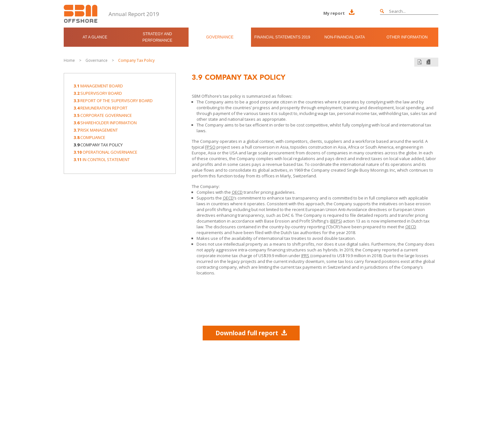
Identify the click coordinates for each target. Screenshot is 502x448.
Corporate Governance (103, 115)
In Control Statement (102, 159)
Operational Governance (105, 152)
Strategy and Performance (157, 37)
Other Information (407, 37)
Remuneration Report (101, 108)
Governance (220, 37)
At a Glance (95, 37)
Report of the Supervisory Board (113, 101)
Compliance (89, 137)
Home (69, 60)
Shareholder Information (105, 123)
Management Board (98, 86)
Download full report (251, 333)
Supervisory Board (98, 93)
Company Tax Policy (136, 60)
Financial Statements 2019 (282, 37)
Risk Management (96, 130)
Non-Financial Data (344, 37)
